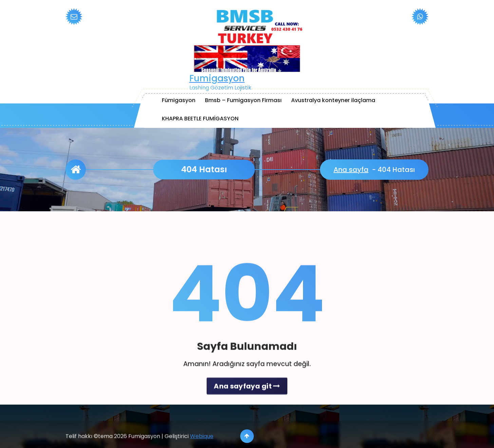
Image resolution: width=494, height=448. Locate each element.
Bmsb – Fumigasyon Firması (243, 100)
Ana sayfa (351, 170)
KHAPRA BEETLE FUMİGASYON (200, 119)
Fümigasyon (179, 100)
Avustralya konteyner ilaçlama (333, 100)
